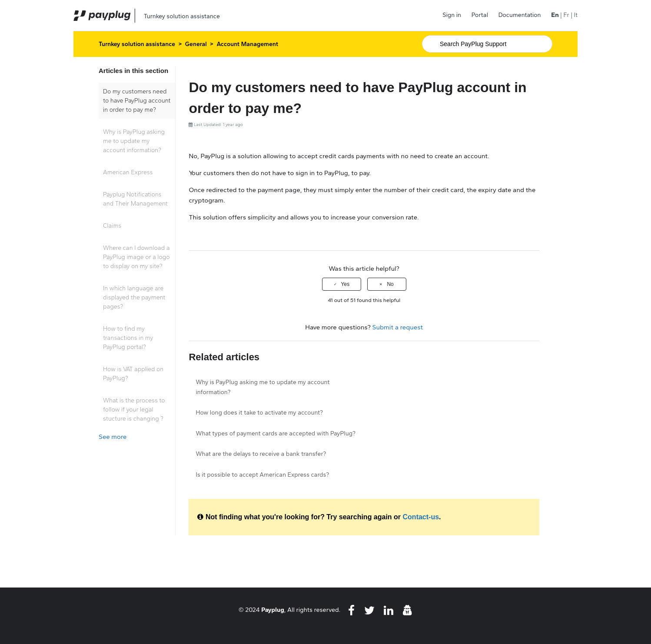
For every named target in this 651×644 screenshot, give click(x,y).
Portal (480, 15)
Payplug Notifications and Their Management (135, 199)
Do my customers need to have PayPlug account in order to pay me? (137, 101)
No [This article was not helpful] (390, 284)
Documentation (520, 15)
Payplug (273, 610)
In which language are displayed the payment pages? (134, 297)
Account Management (248, 44)
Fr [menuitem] (566, 15)
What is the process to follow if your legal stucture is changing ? (134, 410)
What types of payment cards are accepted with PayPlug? (275, 433)
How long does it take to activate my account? (259, 413)
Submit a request (398, 327)
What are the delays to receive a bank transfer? (261, 454)
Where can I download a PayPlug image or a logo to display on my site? (136, 257)
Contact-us (421, 517)
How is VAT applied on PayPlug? (133, 374)
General (196, 44)
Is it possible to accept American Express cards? (262, 475)
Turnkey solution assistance (137, 44)
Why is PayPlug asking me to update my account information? (134, 141)
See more (113, 437)
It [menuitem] (576, 15)
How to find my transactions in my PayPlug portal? (128, 338)
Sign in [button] (452, 15)
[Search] (487, 44)
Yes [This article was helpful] (345, 284)
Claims (112, 226)
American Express (128, 172)
